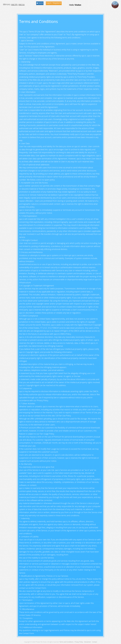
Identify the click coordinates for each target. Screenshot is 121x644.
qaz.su (22, 4)
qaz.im (14, 4)
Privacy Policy (79, 642)
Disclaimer (88, 642)
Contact (95, 642)
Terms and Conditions (66, 642)
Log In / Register (54, 3)
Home (40, 3)
